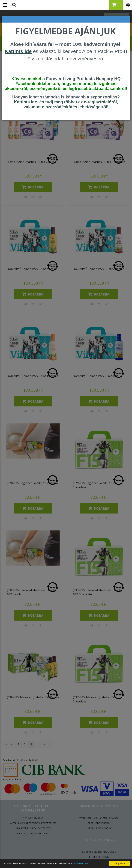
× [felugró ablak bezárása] (126, 19)
